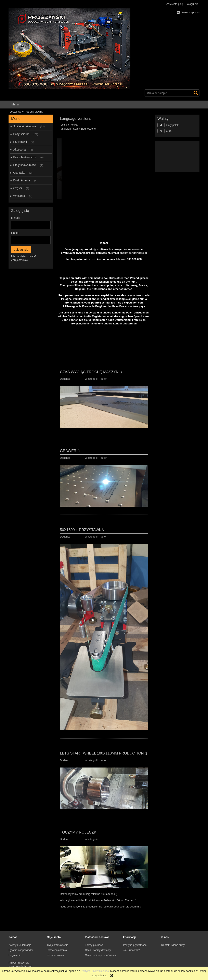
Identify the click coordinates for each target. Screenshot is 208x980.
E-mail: (16, 218)
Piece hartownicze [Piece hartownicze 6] (25, 157)
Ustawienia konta (57, 950)
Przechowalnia (55, 955)
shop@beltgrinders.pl (133, 253)
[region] (104, 169)
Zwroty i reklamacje (20, 945)
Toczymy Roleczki (79, 832)
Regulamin (15, 955)
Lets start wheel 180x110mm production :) (103, 753)
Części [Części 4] (17, 188)
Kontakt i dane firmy (173, 945)
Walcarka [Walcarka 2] (19, 196)
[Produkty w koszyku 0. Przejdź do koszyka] (188, 12)
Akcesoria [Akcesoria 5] (19, 150)
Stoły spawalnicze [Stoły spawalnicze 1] (24, 165)
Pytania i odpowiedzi (21, 950)
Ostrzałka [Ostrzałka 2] (19, 173)
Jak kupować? (131, 950)
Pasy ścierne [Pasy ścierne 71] (21, 134)
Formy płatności (94, 945)
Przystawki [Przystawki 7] (20, 142)
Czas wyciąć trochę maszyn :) (91, 372)
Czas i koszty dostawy (98, 950)
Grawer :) (70, 451)
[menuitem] (15, 105)
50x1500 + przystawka (82, 530)
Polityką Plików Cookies (95, 971)
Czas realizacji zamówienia (101, 955)
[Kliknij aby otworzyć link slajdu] (177, 157)
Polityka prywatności (135, 945)
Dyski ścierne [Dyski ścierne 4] (22, 180)
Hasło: (15, 233)
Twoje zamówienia (57, 945)
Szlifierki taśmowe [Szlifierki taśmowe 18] (25, 126)
